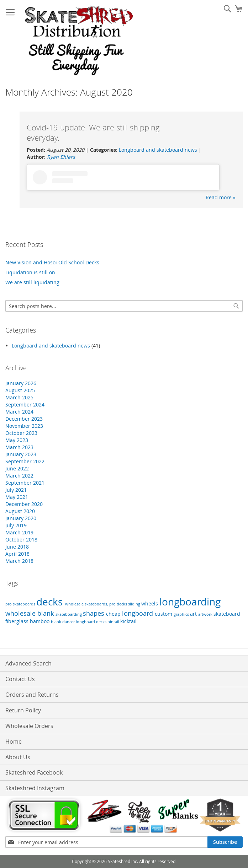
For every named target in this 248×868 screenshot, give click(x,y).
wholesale (21, 613)
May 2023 (17, 440)
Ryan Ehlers (61, 157)
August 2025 (20, 390)
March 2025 (19, 397)
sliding (135, 604)
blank (46, 613)
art (194, 614)
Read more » (221, 197)
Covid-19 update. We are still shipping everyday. (93, 133)
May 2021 (17, 497)
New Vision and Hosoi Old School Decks (52, 262)
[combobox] (124, 306)
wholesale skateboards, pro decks (97, 604)
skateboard (227, 614)
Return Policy (23, 710)
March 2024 (19, 412)
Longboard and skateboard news (158, 150)
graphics (182, 614)
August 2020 (20, 511)
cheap (114, 614)
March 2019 (19, 532)
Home (14, 742)
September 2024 (25, 405)
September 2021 (25, 483)
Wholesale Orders (29, 726)
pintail (114, 622)
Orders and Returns (32, 695)
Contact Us (20, 679)
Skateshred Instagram (35, 788)
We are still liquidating (32, 282)
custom (164, 614)
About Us (18, 757)
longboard (138, 613)
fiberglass (18, 621)
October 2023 (21, 433)
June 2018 (17, 547)
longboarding (190, 602)
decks (51, 602)
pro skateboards (21, 604)
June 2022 (17, 468)
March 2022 (19, 476)
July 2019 (16, 525)
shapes (94, 613)
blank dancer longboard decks (79, 622)
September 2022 (25, 461)
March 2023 (19, 447)
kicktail (128, 621)
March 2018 (19, 561)
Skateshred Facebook (34, 772)
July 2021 (16, 490)
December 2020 (24, 504)
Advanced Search (28, 663)
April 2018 (17, 554)
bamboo (40, 621)
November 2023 (24, 426)
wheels (150, 603)
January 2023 (21, 454)
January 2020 (21, 518)
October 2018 (21, 540)
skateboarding (69, 614)
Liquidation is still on (30, 272)
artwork (206, 614)
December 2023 (24, 419)
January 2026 (21, 383)
